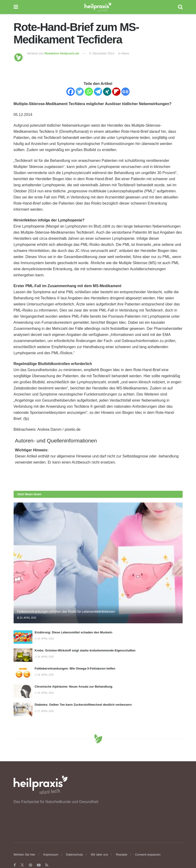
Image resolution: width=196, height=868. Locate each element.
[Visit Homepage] (98, 7)
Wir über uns (100, 855)
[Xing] (107, 92)
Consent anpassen (148, 855)
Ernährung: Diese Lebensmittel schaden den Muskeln (74, 632)
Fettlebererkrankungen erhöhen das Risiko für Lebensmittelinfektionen (66, 612)
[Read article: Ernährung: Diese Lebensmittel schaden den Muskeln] (23, 637)
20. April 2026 (27, 618)
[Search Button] (180, 7)
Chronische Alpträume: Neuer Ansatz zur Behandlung (74, 687)
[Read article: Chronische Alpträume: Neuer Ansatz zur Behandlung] (23, 691)
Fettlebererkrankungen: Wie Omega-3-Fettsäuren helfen (75, 668)
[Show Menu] (16, 7)
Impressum (51, 855)
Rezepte (122, 855)
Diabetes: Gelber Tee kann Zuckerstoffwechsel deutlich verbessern (83, 705)
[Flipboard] (116, 92)
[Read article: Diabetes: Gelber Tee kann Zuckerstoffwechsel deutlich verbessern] (23, 709)
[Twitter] (80, 92)
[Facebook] (71, 92)
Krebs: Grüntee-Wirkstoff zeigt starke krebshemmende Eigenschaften (85, 650)
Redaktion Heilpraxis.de (62, 53)
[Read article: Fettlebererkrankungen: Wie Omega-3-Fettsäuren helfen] (23, 673)
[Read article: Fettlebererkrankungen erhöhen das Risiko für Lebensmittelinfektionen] (98, 563)
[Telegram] (98, 92)
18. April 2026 (44, 657)
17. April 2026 (44, 711)
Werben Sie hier (25, 855)
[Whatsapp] (89, 92)
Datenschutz (74, 855)
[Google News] (125, 92)
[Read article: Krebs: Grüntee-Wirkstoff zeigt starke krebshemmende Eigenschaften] (23, 655)
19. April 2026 (44, 639)
